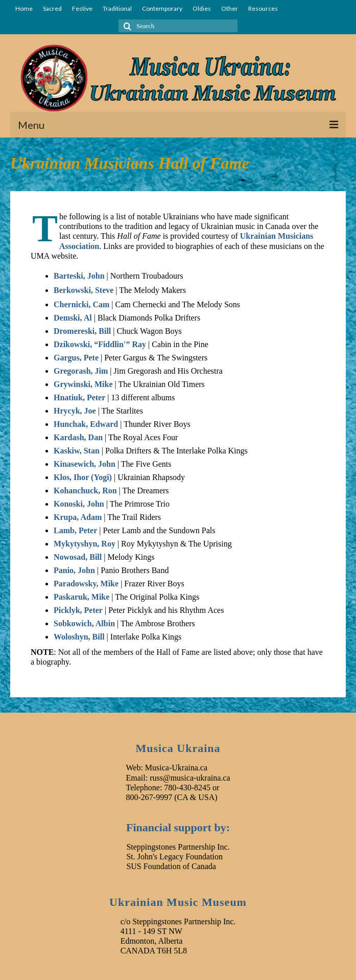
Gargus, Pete (76, 358)
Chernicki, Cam (81, 304)
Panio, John (74, 570)
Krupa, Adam (78, 517)
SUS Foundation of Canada (171, 866)
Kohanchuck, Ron (85, 491)
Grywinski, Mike (83, 384)
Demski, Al (73, 318)
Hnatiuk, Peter (79, 397)
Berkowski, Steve (84, 290)
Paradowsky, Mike (86, 584)
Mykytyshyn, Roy (85, 544)
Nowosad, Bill (78, 557)
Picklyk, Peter (78, 610)
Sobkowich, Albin (84, 623)
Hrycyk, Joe (75, 411)
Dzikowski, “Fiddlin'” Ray (100, 344)
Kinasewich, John (85, 464)
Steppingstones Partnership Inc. (178, 847)
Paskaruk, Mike (81, 597)
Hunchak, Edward (86, 424)
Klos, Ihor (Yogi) (83, 477)
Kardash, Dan (78, 437)
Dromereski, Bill (82, 331)
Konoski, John (79, 504)
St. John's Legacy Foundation (174, 857)
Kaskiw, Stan (77, 451)
